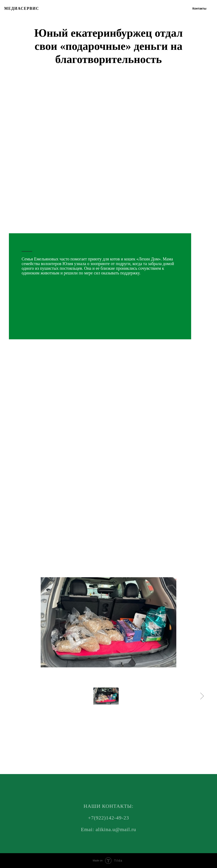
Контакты (199, 8)
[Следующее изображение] (202, 696)
